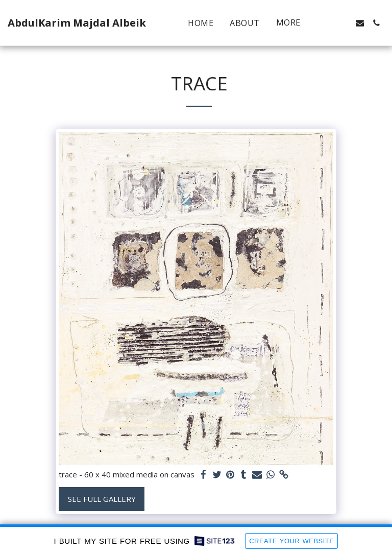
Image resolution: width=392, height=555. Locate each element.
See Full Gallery (102, 499)
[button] (327, 23)
